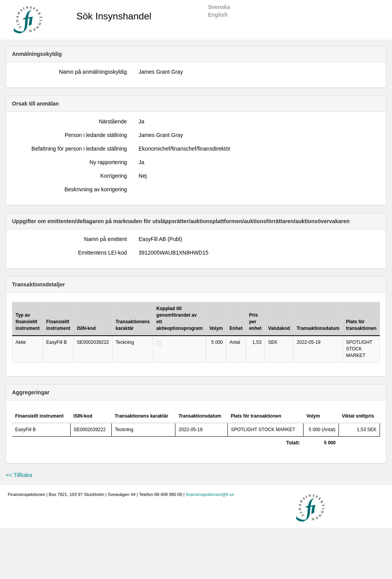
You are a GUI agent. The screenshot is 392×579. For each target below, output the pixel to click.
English (218, 15)
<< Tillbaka (19, 475)
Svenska (219, 7)
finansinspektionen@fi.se (210, 494)
